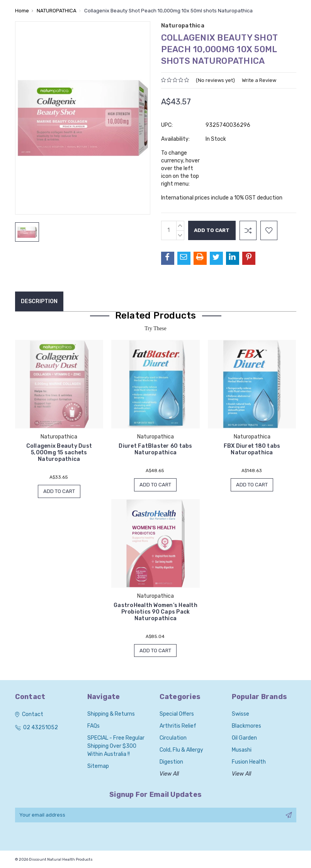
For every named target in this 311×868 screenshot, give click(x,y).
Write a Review (259, 80)
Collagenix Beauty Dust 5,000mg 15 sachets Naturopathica (59, 453)
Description (39, 301)
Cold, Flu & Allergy (181, 750)
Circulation (173, 738)
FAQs (93, 726)
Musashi (242, 750)
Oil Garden (244, 738)
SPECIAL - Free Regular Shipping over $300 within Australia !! (116, 746)
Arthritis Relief (178, 726)
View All (169, 774)
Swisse (240, 714)
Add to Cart (59, 491)
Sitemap (98, 767)
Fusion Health (249, 762)
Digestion (171, 762)
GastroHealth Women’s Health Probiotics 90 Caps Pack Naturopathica (155, 612)
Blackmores (246, 726)
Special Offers (177, 714)
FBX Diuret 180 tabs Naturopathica (252, 449)
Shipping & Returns (111, 714)
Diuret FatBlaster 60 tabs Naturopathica (155, 449)
